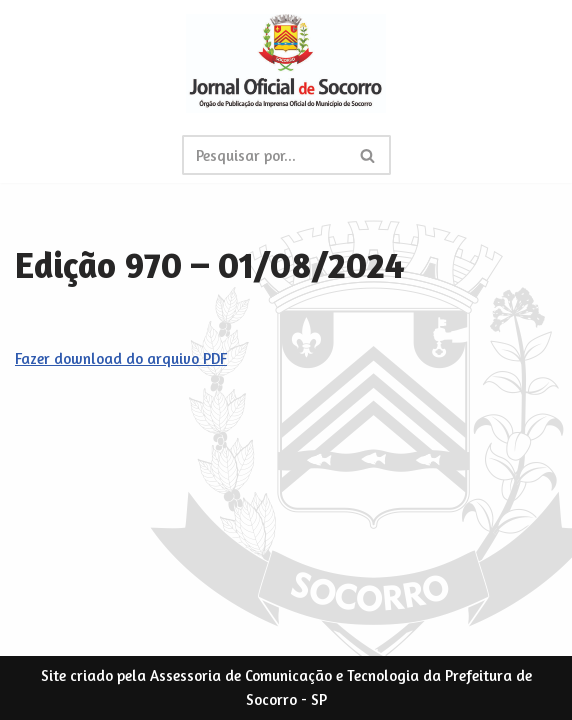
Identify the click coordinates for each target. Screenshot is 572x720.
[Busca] (264, 155)
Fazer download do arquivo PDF (121, 358)
